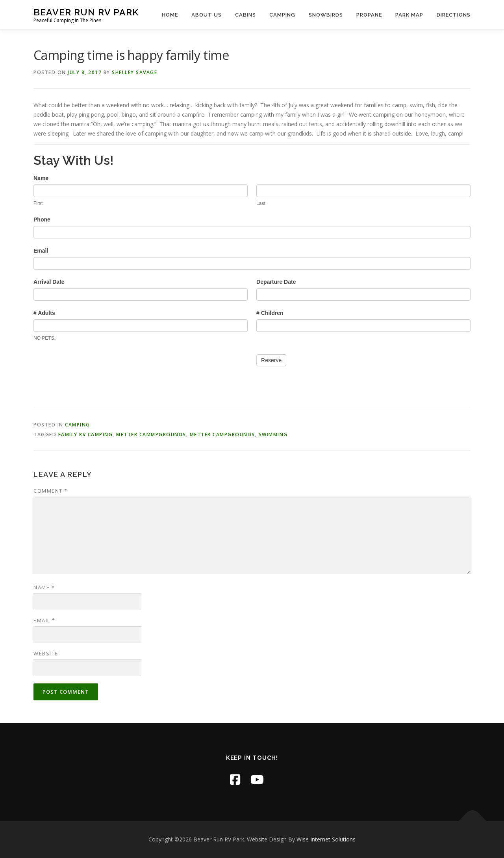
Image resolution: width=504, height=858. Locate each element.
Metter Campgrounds (222, 435)
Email (41, 251)
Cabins (246, 15)
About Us (207, 15)
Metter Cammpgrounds (151, 435)
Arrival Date (49, 282)
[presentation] (93, 366)
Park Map (409, 15)
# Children (270, 313)
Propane (369, 15)
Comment (51, 491)
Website (46, 653)
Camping (282, 15)
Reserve (271, 360)
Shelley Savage (134, 72)
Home (170, 15)
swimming (273, 435)
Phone (42, 220)
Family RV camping (86, 435)
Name (44, 587)
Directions (454, 15)
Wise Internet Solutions (326, 839)
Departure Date (276, 282)
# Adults (44, 313)
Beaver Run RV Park (86, 12)
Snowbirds (326, 15)
